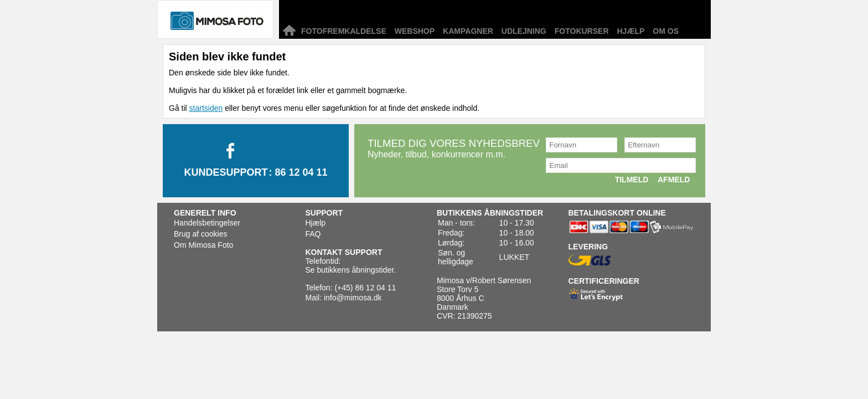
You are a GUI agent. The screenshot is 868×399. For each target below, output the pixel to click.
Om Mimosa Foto (203, 245)
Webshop (415, 31)
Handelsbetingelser (207, 223)
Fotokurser (582, 31)
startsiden (206, 108)
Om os (666, 31)
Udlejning (524, 31)
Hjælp (631, 31)
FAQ (313, 234)
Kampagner (468, 31)
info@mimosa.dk (353, 298)
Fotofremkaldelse (344, 31)
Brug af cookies (201, 234)
